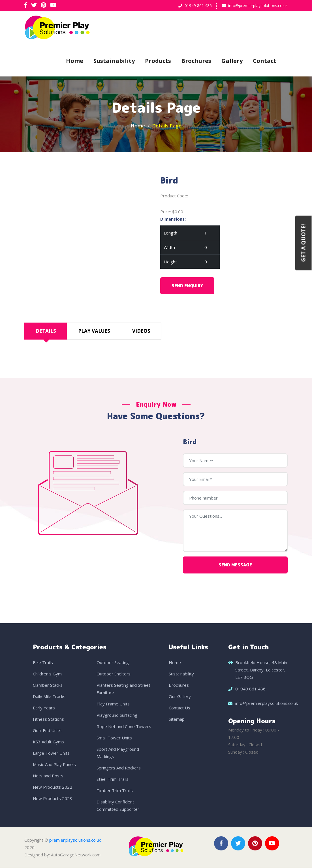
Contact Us (179, 708)
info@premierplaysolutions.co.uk (258, 6)
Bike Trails (43, 663)
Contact (265, 61)
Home (75, 61)
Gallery (232, 61)
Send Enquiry (187, 286)
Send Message (235, 565)
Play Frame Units (113, 704)
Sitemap (177, 719)
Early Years (44, 708)
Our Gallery (180, 697)
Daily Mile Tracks (49, 697)
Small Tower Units (114, 738)
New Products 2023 (53, 799)
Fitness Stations (48, 719)
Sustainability (114, 61)
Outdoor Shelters (114, 674)
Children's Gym (47, 674)
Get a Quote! (304, 243)
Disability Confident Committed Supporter (118, 806)
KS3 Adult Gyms (48, 742)
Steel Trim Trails (113, 779)
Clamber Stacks (48, 685)
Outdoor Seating (113, 663)
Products (158, 61)
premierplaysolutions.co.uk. (75, 840)
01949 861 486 (198, 6)
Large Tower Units (51, 753)
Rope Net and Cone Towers (124, 727)
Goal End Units (47, 731)
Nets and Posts (48, 776)
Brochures (196, 61)
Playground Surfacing (117, 715)
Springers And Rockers (119, 768)
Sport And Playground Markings (118, 753)
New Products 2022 (53, 787)
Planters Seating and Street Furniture (123, 689)
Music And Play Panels (54, 765)
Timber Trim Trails (115, 791)
